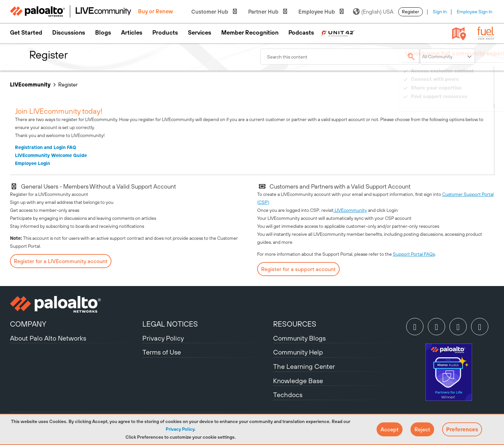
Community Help (298, 352)
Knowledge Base (298, 381)
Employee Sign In (475, 12)
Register (411, 12)
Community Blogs (299, 338)
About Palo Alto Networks (48, 338)
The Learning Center (304, 366)
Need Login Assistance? (464, 103)
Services (200, 33)
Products (165, 33)
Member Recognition (250, 33)
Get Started (26, 33)
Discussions (69, 33)
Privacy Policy (180, 429)
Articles (132, 33)
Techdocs (288, 395)
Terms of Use (162, 352)
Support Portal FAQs (414, 254)
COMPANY (28, 324)
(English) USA (373, 12)
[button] (390, 429)
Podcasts (301, 33)
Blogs (103, 33)
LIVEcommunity (30, 84)
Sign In (440, 12)
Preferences (462, 429)
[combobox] (340, 57)
